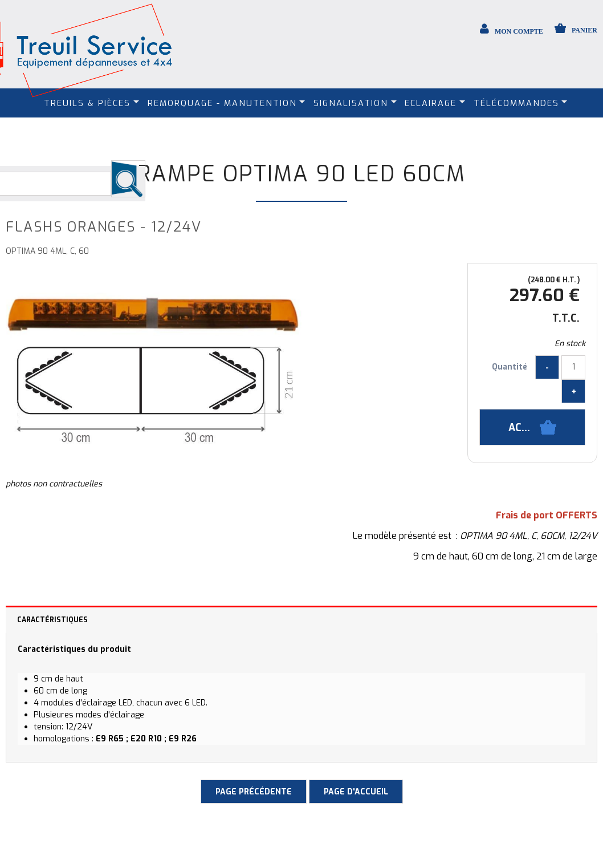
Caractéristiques (52, 620)
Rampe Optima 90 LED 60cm (301, 174)
